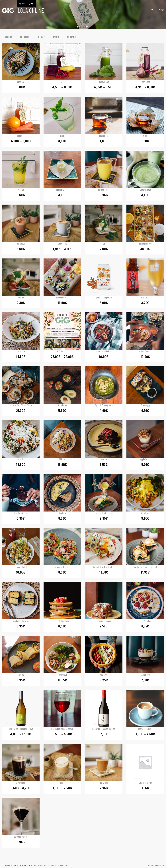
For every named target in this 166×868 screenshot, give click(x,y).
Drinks (56, 37)
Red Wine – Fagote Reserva (104, 729)
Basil (62, 136)
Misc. (145, 136)
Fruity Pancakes (62, 622)
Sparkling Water (145, 783)
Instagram (152, 865)
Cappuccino (62, 244)
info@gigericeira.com (38, 865)
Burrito (21, 676)
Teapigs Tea (104, 136)
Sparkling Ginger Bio (104, 298)
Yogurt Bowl (145, 676)
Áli (104, 244)
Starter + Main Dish (104, 352)
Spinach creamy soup (104, 406)
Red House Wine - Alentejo (62, 729)
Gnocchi (21, 460)
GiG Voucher (62, 352)
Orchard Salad (21, 568)
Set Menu (25, 37)
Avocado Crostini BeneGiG (104, 568)
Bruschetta (62, 406)
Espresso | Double (145, 729)
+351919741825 (54, 865)
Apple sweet (145, 460)
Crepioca (21, 82)
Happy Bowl (62, 676)
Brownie (104, 460)
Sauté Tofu (21, 352)
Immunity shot (62, 190)
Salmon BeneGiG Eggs (104, 514)
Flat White (104, 783)
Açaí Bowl (104, 676)
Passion (21, 190)
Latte (62, 783)
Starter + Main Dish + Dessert (21, 406)
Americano (21, 783)
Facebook (161, 865)
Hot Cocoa (21, 244)
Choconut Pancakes (104, 622)
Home (80, 27)
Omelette (62, 514)
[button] (160, 10)
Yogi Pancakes (145, 622)
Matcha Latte (145, 190)
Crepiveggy (145, 406)
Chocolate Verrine (21, 514)
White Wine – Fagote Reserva (21, 729)
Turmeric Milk (104, 190)
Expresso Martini (21, 837)
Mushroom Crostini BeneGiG (145, 568)
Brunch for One (62, 298)
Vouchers (72, 37)
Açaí (62, 82)
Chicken (62, 460)
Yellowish (21, 136)
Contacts (65, 865)
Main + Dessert (145, 352)
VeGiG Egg (145, 514)
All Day (41, 37)
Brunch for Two (145, 244)
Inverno (21, 298)
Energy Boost (104, 82)
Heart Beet (145, 82)
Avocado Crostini (62, 568)
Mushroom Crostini (21, 622)
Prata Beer (145, 298)
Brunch (8, 37)
